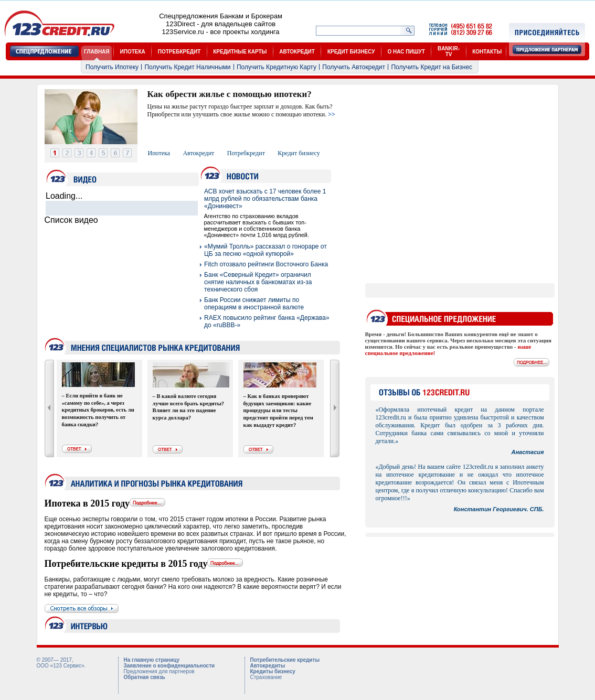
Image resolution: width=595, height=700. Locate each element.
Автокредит (198, 153)
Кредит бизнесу (299, 153)
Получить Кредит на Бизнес (432, 67)
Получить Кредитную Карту (277, 67)
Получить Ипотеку (112, 67)
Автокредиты (268, 666)
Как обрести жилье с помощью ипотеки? (230, 94)
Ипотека (159, 153)
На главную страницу (152, 660)
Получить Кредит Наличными (187, 67)
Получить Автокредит (354, 67)
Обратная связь (145, 677)
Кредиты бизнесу (273, 671)
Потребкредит (246, 153)
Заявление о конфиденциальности (169, 666)
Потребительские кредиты (285, 660)
